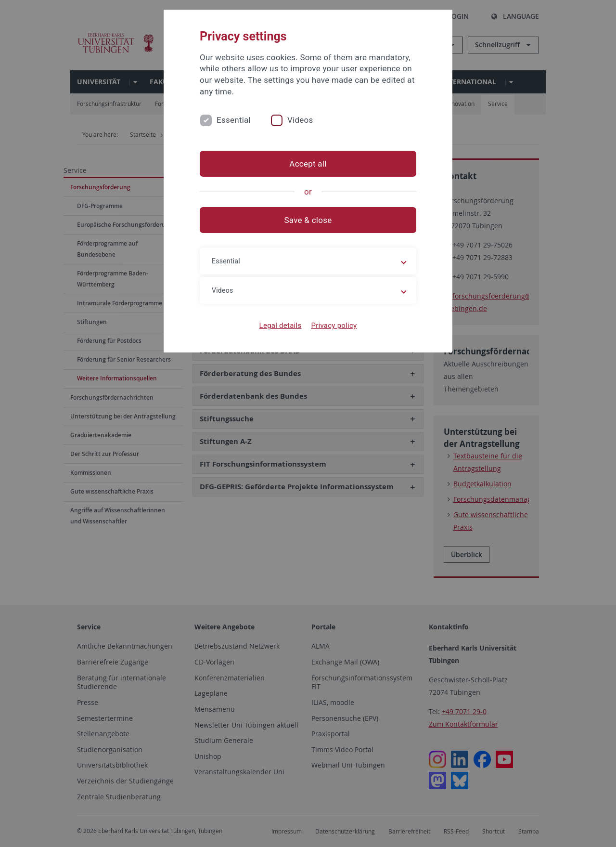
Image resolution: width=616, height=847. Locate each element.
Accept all (308, 164)
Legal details (281, 326)
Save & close (308, 220)
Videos (300, 120)
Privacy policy (334, 326)
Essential (234, 120)
